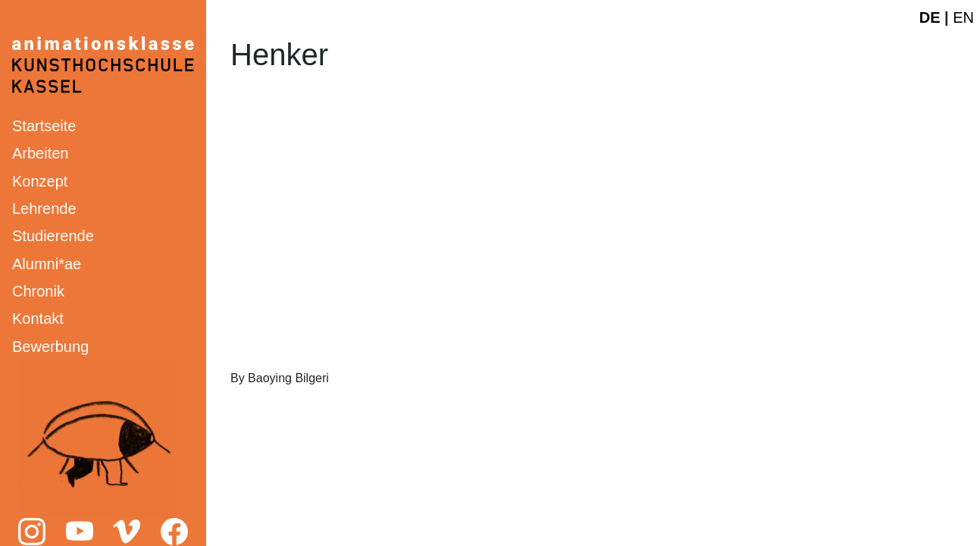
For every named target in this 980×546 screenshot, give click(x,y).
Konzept (40, 181)
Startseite (44, 126)
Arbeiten (41, 153)
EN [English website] (963, 17)
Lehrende (44, 209)
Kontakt (38, 318)
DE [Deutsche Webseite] (930, 17)
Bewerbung (50, 347)
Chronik (38, 291)
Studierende (53, 236)
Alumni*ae (47, 264)
